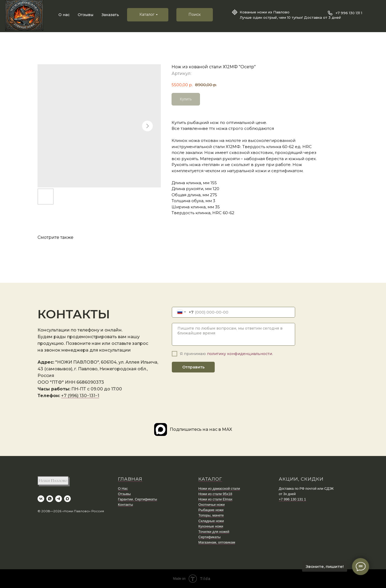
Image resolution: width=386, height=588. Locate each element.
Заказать (110, 15)
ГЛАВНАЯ (130, 479)
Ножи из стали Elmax (215, 499)
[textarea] (233, 334)
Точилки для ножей (214, 532)
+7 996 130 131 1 (349, 13)
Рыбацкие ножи (211, 510)
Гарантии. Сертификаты (138, 499)
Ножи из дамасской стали (219, 489)
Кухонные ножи (211, 526)
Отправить (193, 367)
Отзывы (86, 15)
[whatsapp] (50, 499)
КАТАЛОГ (210, 479)
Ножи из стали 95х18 (215, 494)
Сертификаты (209, 537)
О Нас (123, 489)
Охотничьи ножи (211, 505)
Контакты (125, 505)
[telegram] (59, 499)
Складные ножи (211, 521)
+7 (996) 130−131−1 (80, 396)
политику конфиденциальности (240, 354)
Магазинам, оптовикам (217, 542)
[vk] (41, 499)
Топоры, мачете (211, 515)
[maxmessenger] (67, 499)
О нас (64, 15)
